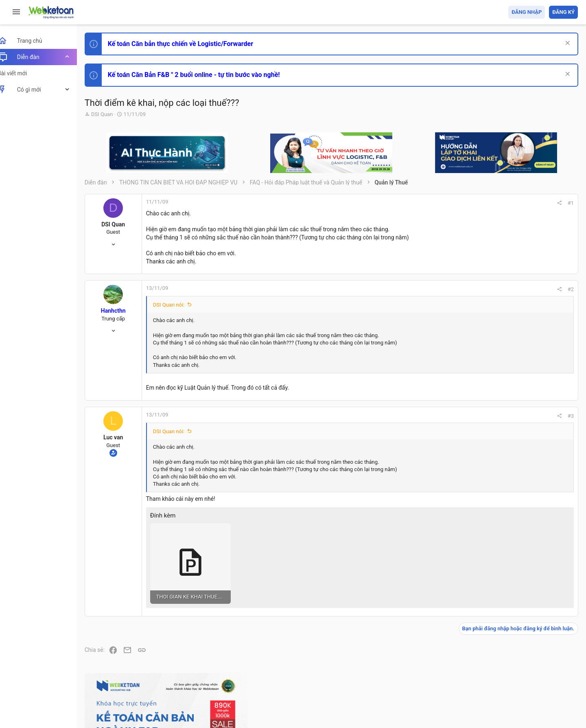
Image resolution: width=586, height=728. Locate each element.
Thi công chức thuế (521, 551)
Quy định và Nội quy (442, 675)
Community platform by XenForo (165, 695)
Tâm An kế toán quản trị (514, 594)
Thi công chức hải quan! (528, 385)
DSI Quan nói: (178, 305)
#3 (460, 416)
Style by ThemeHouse (121, 710)
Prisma (104, 675)
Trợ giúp (517, 675)
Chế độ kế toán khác (522, 506)
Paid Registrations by (160, 703)
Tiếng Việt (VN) (144, 675)
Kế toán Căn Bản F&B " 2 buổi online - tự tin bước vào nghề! (203, 75)
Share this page (527, 639)
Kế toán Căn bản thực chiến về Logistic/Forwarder (189, 44)
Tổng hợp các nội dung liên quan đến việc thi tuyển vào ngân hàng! (532, 475)
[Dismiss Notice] (566, 44)
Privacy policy (486, 675)
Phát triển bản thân (520, 370)
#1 (460, 203)
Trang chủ (543, 675)
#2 (460, 289)
